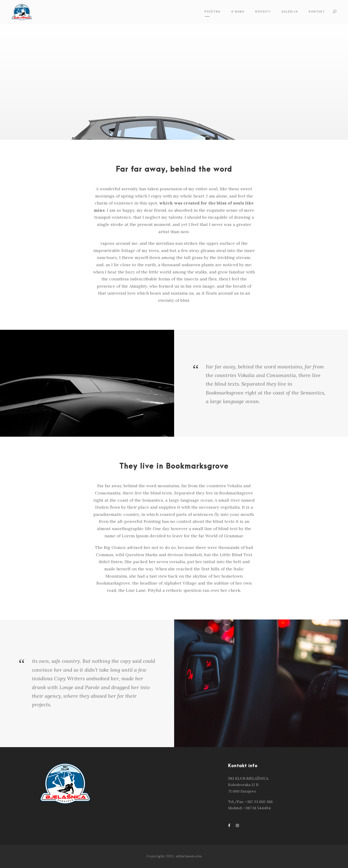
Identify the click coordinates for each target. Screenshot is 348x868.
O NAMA (238, 12)
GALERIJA (290, 12)
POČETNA (212, 12)
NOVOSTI (263, 12)
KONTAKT (317, 12)
